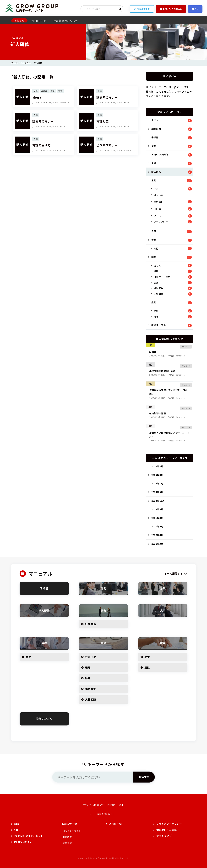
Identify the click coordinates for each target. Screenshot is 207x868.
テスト (155, 120)
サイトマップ (164, 836)
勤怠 (156, 283)
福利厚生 (158, 288)
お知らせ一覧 (69, 824)
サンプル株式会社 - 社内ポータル (103, 805)
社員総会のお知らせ (66, 20)
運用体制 (158, 202)
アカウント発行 (160, 154)
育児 (156, 249)
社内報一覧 (115, 824)
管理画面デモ (142, 9)
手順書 (155, 137)
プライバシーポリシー (169, 824)
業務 (154, 180)
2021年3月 (157, 518)
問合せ (195, 9)
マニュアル (26, 63)
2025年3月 (157, 475)
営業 (154, 163)
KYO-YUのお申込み (171, 9)
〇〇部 (157, 209)
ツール (157, 216)
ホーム (14, 63)
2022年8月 (157, 509)
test (156, 189)
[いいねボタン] (184, 347)
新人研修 (156, 172)
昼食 (156, 311)
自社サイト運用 (162, 277)
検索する (144, 777)
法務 (154, 146)
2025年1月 (157, 483)
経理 (156, 271)
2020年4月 (157, 535)
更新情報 (67, 843)
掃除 (156, 317)
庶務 (154, 302)
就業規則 (156, 129)
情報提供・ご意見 (167, 830)
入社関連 (158, 294)
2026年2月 (157, 466)
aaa (17, 824)
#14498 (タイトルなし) (28, 836)
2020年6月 (157, 526)
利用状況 (67, 837)
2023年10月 (158, 501)
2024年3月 (157, 492)
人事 (154, 231)
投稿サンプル (159, 325)
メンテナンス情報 (72, 831)
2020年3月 (157, 544)
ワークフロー (161, 222)
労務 (154, 240)
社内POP (158, 265)
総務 (154, 257)
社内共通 (158, 195)
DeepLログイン (23, 842)
